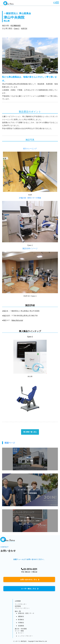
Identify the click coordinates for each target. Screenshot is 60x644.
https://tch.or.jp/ (17, 320)
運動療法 (21, 616)
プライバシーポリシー (22, 608)
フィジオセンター (21, 604)
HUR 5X (24, 29)
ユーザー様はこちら (29, 589)
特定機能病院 (16, 26)
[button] (57, 3)
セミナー (21, 633)
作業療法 (21, 623)
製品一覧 (18, 611)
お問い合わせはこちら (29, 579)
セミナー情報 (19, 631)
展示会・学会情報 (21, 629)
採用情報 (18, 606)
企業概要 (18, 601)
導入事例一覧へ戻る (30, 432)
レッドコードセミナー (25, 636)
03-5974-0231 (30, 569)
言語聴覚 (21, 626)
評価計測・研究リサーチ (26, 613)
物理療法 (21, 620)
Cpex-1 (17, 29)
